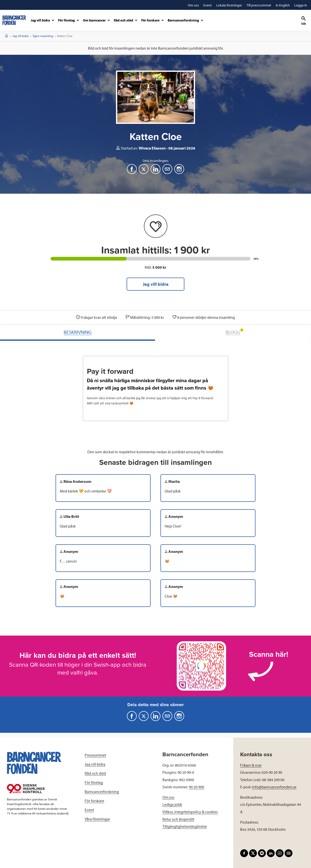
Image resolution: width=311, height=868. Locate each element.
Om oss (168, 797)
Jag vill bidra (20, 36)
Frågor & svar (251, 765)
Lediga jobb (172, 804)
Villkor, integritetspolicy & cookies (190, 812)
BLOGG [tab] (234, 332)
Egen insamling (43, 36)
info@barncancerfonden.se (274, 787)
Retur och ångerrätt (178, 819)
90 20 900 (196, 787)
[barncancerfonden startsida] (14, 20)
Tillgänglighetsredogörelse (185, 826)
